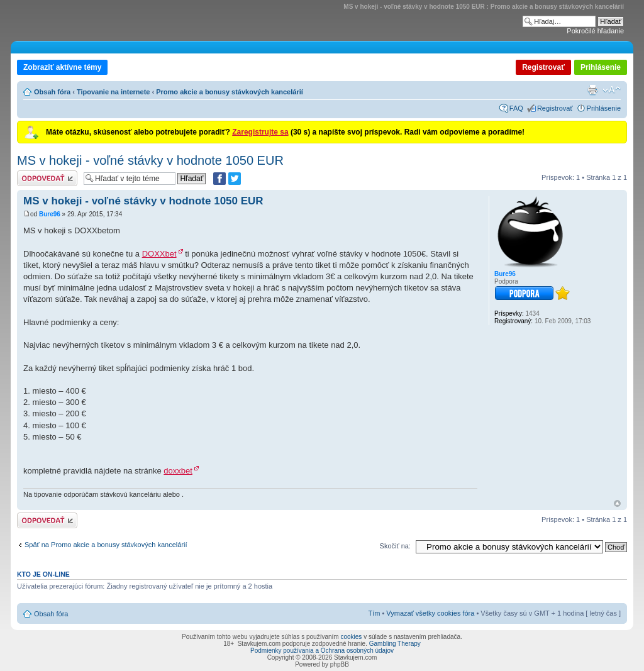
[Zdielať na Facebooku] (219, 179)
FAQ (516, 108)
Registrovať (543, 67)
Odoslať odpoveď (47, 178)
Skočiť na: (395, 546)
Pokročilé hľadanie (595, 31)
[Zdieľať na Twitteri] (235, 179)
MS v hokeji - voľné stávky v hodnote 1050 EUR (150, 160)
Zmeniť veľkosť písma (612, 90)
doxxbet (178, 471)
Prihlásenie (601, 67)
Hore (617, 503)
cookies (351, 637)
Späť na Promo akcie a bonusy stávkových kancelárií (106, 545)
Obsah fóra (52, 92)
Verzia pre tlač (592, 90)
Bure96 (50, 214)
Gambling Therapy (395, 644)
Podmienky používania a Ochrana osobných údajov (322, 651)
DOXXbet (159, 254)
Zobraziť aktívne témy (62, 67)
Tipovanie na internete (114, 92)
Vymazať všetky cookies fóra (430, 613)
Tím (374, 613)
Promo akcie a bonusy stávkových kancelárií (230, 92)
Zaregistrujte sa (260, 132)
